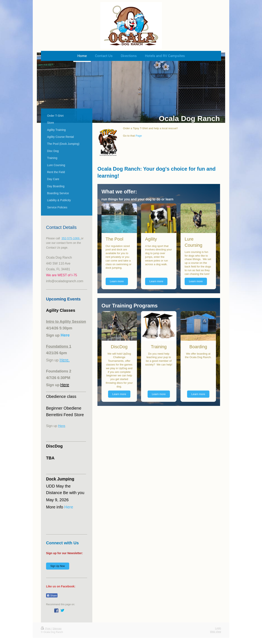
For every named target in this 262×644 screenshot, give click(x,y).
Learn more (117, 281)
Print (46, 629)
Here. (65, 360)
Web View (216, 632)
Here (65, 385)
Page (139, 136)
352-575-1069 (70, 238)
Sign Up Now (58, 566)
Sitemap (57, 629)
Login (218, 628)
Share (52, 596)
